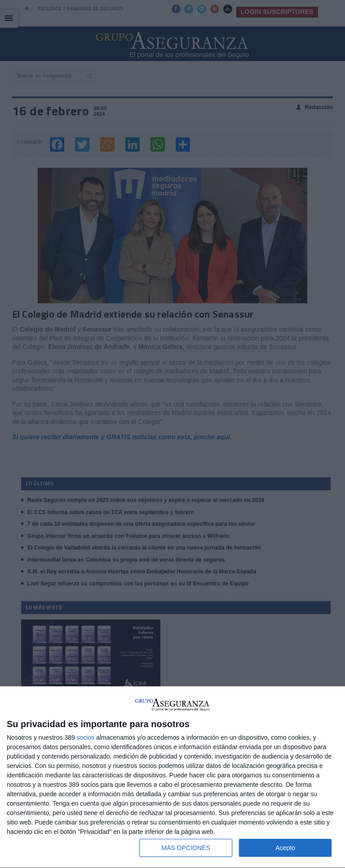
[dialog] (172, 777)
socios (86, 737)
